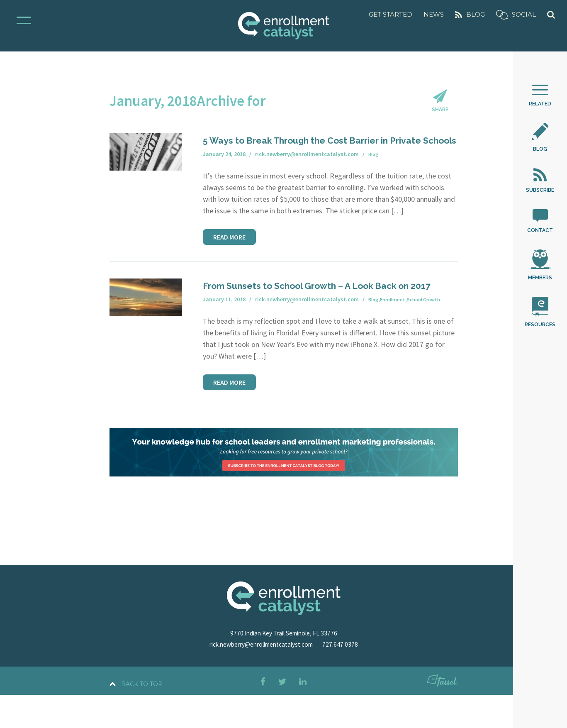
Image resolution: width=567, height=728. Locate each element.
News (434, 14)
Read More (229, 257)
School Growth (431, 333)
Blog (470, 14)
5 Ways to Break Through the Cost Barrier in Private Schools (325, 154)
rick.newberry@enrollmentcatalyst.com (261, 677)
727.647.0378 (348, 677)
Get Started (391, 14)
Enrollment (396, 333)
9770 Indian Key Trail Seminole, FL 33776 (283, 666)
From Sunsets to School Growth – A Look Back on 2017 (316, 312)
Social (516, 15)
